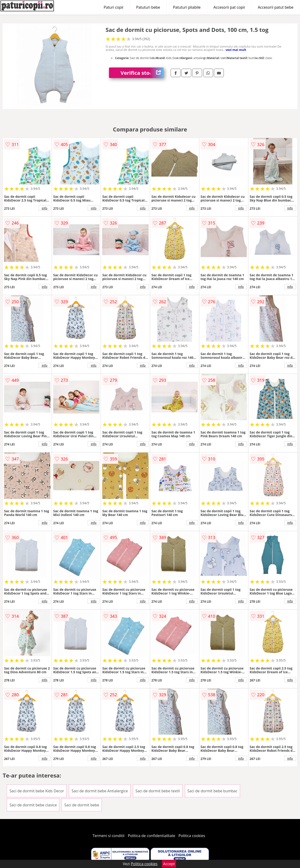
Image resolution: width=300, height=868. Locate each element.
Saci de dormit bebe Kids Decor (37, 791)
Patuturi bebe (148, 7)
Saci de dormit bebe (82, 805)
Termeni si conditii (109, 836)
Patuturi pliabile (187, 7)
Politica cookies (192, 836)
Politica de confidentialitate (152, 836)
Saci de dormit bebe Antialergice (100, 791)
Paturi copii (113, 7)
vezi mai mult (236, 50)
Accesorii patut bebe (276, 7)
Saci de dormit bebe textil (158, 791)
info (45, 208)
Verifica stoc (142, 73)
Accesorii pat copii (229, 7)
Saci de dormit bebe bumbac (213, 791)
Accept (169, 864)
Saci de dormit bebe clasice (33, 805)
